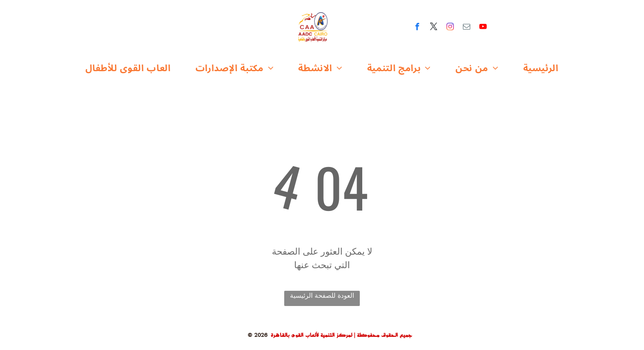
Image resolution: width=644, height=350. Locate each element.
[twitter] (434, 28)
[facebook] (417, 28)
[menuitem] (128, 68)
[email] (467, 28)
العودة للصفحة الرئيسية (322, 296)
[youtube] (483, 28)
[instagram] (450, 28)
